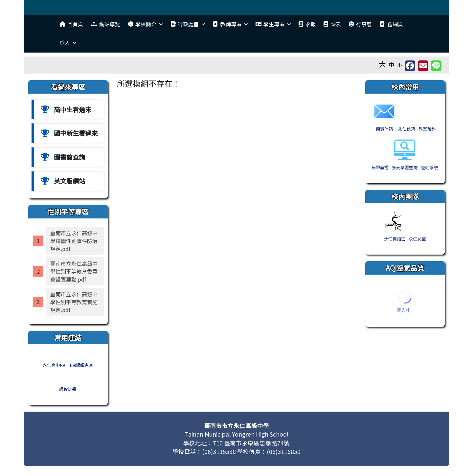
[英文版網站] (68, 181)
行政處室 (188, 24)
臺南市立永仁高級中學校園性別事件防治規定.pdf (74, 241)
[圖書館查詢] (68, 157)
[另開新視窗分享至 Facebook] (410, 66)
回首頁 (71, 24)
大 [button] (383, 64)
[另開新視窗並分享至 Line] (436, 66)
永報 (307, 24)
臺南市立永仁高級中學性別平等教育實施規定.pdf (74, 302)
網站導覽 (105, 24)
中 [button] (392, 65)
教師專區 (230, 24)
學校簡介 (145, 24)
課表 (332, 24)
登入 (68, 43)
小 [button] (400, 65)
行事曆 (360, 24)
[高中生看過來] (68, 110)
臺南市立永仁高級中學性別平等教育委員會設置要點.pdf (74, 271)
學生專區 (273, 24)
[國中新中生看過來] (68, 133)
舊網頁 (391, 24)
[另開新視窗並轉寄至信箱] (423, 66)
